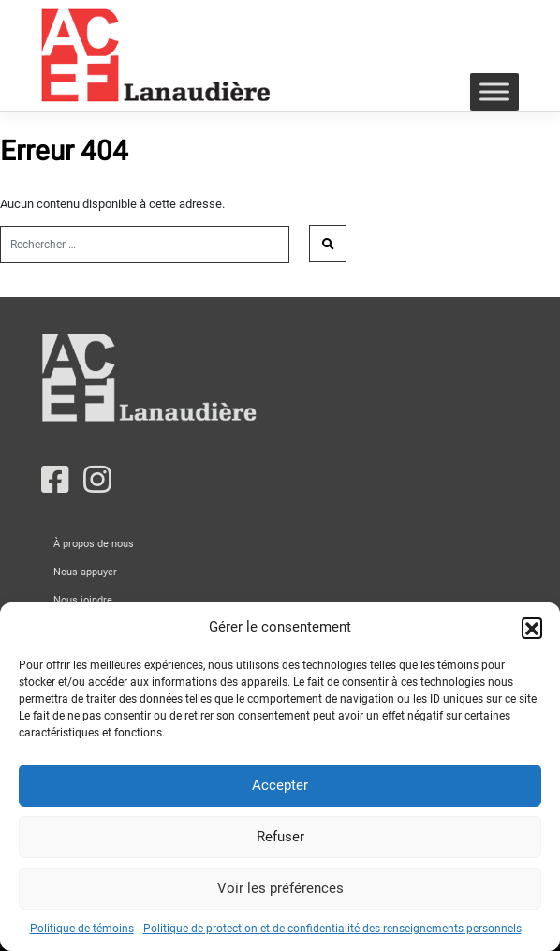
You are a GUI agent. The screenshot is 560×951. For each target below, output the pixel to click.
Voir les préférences (280, 888)
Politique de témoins (82, 929)
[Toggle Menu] (494, 91)
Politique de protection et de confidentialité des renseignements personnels (332, 929)
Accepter (280, 785)
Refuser (280, 837)
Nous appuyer (85, 572)
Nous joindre (83, 600)
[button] (532, 628)
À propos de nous (94, 544)
